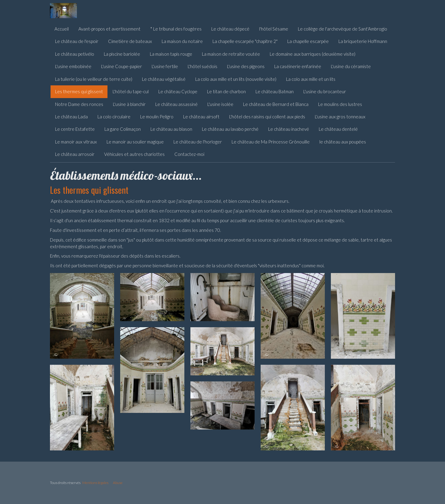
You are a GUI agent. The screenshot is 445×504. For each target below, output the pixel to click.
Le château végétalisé (164, 79)
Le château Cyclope (178, 91)
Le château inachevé (289, 129)
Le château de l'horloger (198, 142)
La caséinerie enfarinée (298, 66)
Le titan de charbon (226, 91)
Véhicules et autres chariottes (134, 154)
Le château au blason (171, 129)
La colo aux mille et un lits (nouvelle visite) (236, 79)
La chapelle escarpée (308, 41)
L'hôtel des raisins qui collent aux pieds (267, 117)
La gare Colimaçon (123, 129)
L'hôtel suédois (203, 66)
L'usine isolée (220, 104)
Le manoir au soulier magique (135, 142)
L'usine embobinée (73, 66)
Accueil (62, 29)
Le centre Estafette (75, 129)
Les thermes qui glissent (79, 91)
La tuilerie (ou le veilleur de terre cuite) (94, 79)
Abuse (118, 483)
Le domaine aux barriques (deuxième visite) (313, 54)
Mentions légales (95, 483)
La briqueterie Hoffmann (363, 41)
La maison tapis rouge (171, 54)
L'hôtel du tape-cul (131, 91)
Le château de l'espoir (77, 41)
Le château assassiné (176, 104)
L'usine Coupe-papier (122, 66)
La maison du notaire (182, 41)
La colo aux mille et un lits (311, 79)
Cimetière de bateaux (130, 41)
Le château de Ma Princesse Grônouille (271, 142)
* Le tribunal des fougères (176, 29)
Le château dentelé (338, 129)
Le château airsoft (201, 117)
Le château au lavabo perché (230, 129)
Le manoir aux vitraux (76, 142)
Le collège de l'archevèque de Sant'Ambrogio (343, 29)
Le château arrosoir (75, 154)
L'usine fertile (165, 66)
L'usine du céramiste (351, 66)
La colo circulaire (114, 117)
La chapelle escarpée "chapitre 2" (245, 41)
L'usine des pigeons (246, 66)
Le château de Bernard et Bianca (276, 104)
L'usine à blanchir (129, 104)
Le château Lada (71, 117)
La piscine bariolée (122, 54)
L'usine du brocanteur (325, 91)
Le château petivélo (75, 54)
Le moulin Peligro (157, 117)
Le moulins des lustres (340, 104)
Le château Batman (275, 91)
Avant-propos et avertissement (109, 29)
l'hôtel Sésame (274, 29)
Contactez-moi (189, 154)
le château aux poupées (343, 142)
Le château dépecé (230, 29)
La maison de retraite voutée (231, 54)
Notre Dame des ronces (79, 104)
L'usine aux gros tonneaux (340, 117)
